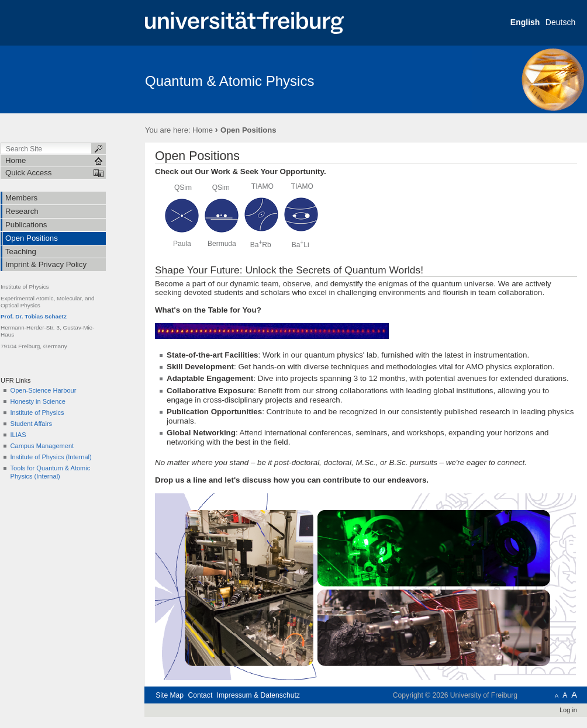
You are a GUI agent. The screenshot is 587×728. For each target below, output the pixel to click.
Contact (200, 695)
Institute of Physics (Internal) (51, 457)
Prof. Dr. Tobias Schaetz (34, 316)
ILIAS (18, 435)
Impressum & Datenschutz (258, 695)
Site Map (170, 695)
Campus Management (42, 446)
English (525, 22)
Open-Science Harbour (44, 390)
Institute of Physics (37, 412)
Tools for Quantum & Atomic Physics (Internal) (51, 472)
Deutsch (560, 22)
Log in (568, 710)
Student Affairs (32, 424)
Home (203, 130)
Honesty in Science (38, 401)
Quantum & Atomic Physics (229, 81)
